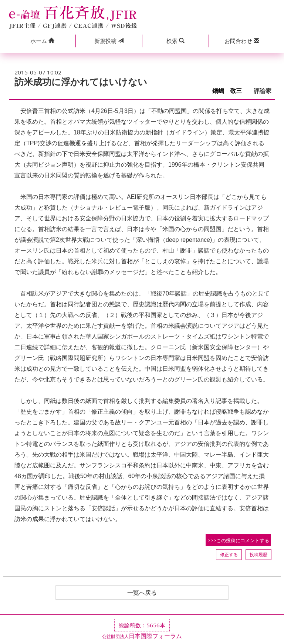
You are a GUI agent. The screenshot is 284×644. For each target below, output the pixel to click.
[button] (42, 41)
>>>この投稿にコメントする (238, 540)
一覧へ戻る (142, 593)
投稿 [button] (109, 41)
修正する (229, 555)
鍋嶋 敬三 (230, 91)
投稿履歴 (258, 555)
